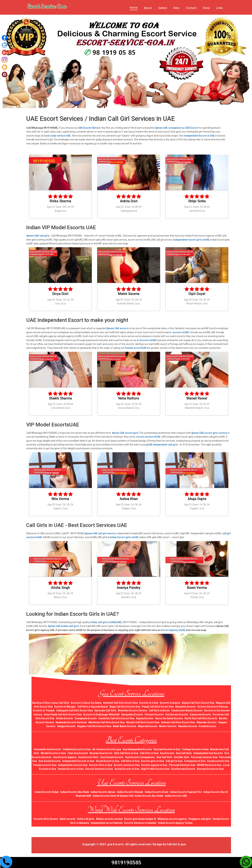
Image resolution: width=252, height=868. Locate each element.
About (148, 8)
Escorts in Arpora (170, 703)
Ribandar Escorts (207, 722)
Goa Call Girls (184, 753)
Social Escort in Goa (108, 761)
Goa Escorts (167, 753)
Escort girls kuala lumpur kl (140, 819)
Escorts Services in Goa (99, 769)
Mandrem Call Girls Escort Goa (107, 722)
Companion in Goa (195, 761)
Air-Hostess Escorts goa (107, 749)
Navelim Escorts (188, 726)
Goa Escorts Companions (140, 757)
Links (219, 8)
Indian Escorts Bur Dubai (149, 796)
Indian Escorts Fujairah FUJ (186, 792)
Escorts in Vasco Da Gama (86, 703)
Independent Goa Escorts (208, 753)
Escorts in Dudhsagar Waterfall (101, 715)
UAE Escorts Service (89, 128)
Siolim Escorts (65, 718)
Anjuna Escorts (145, 718)
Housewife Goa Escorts (48, 749)
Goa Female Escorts (112, 757)
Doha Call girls (86, 819)
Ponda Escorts (207, 726)
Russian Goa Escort (101, 753)
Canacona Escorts (200, 715)
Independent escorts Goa (73, 765)
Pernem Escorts (154, 715)
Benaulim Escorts (186, 707)
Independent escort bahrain (107, 823)
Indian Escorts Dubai (47, 792)
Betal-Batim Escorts (125, 726)
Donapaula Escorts (86, 718)
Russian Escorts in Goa (167, 749)
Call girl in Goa (174, 761)
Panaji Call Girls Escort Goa (158, 707)
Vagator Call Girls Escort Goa (94, 726)
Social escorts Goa (218, 761)
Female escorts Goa (45, 765)
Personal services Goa (204, 757)
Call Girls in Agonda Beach (93, 707)
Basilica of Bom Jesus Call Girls (51, 703)
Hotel (206, 8)
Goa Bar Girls (182, 757)
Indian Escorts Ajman (103, 792)
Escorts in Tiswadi (44, 710)
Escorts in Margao (65, 707)
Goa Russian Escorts (183, 769)
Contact (191, 8)
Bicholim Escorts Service (133, 710)
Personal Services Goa (182, 765)
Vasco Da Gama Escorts (169, 718)
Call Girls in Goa (149, 753)
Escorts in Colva (149, 703)
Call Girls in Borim (159, 710)
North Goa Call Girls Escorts (201, 718)
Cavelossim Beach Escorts (187, 710)
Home (134, 8)
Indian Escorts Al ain (157, 792)
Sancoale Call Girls (105, 710)
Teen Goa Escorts (78, 753)
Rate (176, 8)
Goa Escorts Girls (88, 757)
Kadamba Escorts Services (71, 722)
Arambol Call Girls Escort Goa (120, 703)
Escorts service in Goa (127, 765)
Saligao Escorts (66, 726)
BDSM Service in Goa (209, 765)
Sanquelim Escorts (132, 715)
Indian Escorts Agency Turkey (175, 823)
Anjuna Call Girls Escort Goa (198, 703)
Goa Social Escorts (50, 761)
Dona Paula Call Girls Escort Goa (63, 715)
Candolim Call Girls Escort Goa (116, 718)
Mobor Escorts (168, 726)
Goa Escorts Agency (65, 757)
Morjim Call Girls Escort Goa (143, 722)
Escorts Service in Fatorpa (213, 707)
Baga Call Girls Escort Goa (125, 707)
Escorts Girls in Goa (101, 765)
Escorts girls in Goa (153, 761)
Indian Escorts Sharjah (130, 792)
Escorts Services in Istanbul (140, 823)
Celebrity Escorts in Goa (77, 749)
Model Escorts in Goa (53, 753)
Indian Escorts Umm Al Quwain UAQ (113, 796)
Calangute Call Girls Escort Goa (74, 710)
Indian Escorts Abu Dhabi (75, 792)
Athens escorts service (109, 819)
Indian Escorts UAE (176, 796)
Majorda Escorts (148, 726)
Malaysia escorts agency (172, 819)
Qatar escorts (68, 819)
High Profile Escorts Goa (155, 769)
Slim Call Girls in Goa (126, 753)
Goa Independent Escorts (137, 749)
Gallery (163, 8)
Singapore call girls (200, 819)
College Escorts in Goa (195, 749)
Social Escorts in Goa (127, 769)
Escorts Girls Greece (46, 819)
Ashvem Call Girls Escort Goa (178, 722)
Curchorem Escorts (177, 715)
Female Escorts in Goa (71, 769)
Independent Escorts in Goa (78, 761)
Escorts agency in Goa (154, 765)
